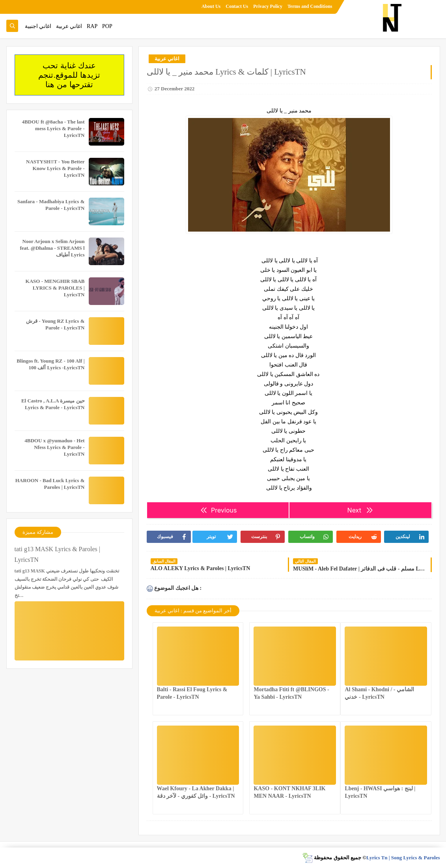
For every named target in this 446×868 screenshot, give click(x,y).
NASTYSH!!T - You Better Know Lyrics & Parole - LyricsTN (55, 168)
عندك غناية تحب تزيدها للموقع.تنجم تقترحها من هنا (69, 75)
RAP (92, 26)
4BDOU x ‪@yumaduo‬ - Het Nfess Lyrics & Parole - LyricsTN (54, 447)
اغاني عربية (69, 26)
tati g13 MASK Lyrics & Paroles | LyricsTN (57, 554)
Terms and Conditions (310, 6)
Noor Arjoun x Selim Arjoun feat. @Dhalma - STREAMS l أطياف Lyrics (52, 248)
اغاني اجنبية (38, 26)
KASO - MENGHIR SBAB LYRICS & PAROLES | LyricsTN (55, 288)
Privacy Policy (268, 6)
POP (107, 26)
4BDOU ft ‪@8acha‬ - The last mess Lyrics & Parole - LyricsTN (53, 128)
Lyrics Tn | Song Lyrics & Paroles (403, 858)
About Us (211, 6)
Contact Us (237, 6)
